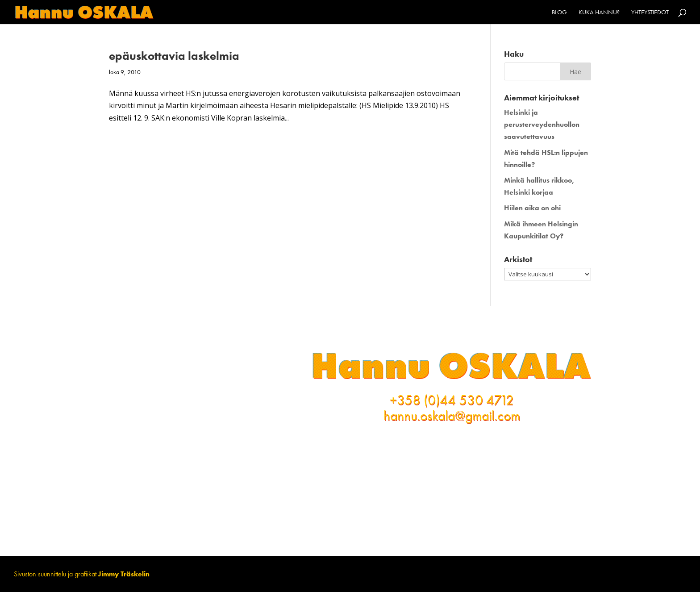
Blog (559, 13)
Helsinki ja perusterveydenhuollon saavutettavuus (542, 124)
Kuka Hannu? (599, 13)
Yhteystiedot (650, 13)
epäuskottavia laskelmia (174, 56)
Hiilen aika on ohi (532, 208)
